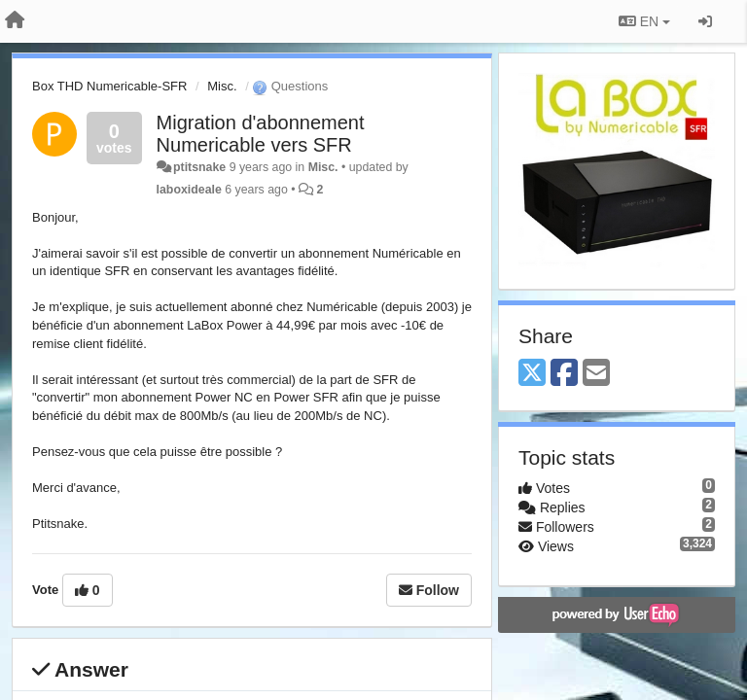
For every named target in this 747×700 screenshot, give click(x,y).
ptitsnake (199, 167)
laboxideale (189, 190)
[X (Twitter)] (532, 374)
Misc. (222, 86)
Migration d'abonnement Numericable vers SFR (261, 134)
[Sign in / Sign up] (705, 21)
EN (644, 21)
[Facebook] (564, 374)
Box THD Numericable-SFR (109, 86)
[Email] (596, 374)
